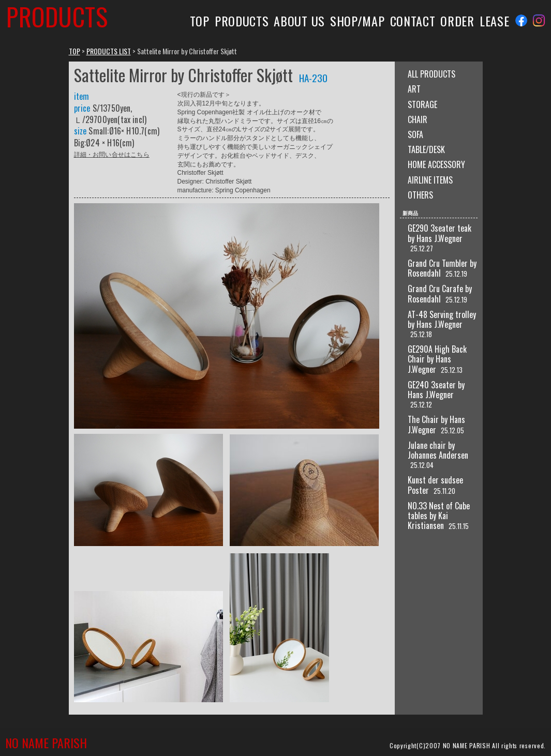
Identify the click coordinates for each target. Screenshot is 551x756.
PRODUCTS (242, 21)
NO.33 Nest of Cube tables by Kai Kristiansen (439, 516)
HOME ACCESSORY (436, 164)
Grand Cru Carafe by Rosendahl (440, 293)
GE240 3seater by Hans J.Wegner (436, 390)
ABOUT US (299, 21)
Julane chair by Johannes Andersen (438, 450)
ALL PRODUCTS (431, 74)
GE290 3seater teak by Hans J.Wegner (440, 233)
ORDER (457, 21)
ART (414, 89)
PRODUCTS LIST (109, 51)
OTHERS (420, 195)
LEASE (494, 21)
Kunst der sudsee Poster (435, 485)
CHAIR (418, 119)
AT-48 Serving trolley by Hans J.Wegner (442, 319)
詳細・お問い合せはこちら (112, 154)
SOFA (415, 134)
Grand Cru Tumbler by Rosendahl (442, 268)
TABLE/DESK (426, 149)
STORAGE (422, 104)
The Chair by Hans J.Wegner (436, 424)
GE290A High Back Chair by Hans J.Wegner (437, 359)
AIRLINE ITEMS (430, 180)
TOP (200, 21)
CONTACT (413, 21)
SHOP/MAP (358, 21)
